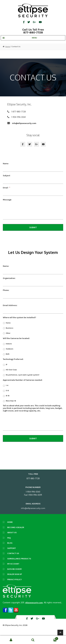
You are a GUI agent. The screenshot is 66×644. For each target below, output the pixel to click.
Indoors (9, 344)
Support (12, 548)
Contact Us (13, 553)
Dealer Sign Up (15, 574)
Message (7, 200)
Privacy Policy (14, 579)
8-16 (8, 396)
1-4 (7, 385)
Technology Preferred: (13, 359)
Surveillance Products (19, 559)
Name (6, 163)
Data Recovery (14, 569)
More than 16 (11, 401)
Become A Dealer (16, 527)
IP (7, 365)
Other (8, 333)
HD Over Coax (11, 370)
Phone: (6, 290)
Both (8, 354)
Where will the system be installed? (19, 317)
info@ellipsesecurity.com (24, 123)
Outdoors (10, 349)
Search (33, 640)
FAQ (9, 538)
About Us (12, 532)
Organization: (9, 278)
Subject (6, 175)
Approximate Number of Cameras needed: (23, 380)
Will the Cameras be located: (16, 338)
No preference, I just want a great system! (23, 375)
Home (8, 47)
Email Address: (10, 305)
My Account (13, 564)
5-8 (7, 391)
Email (6, 188)
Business (10, 328)
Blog (10, 543)
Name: (6, 266)
